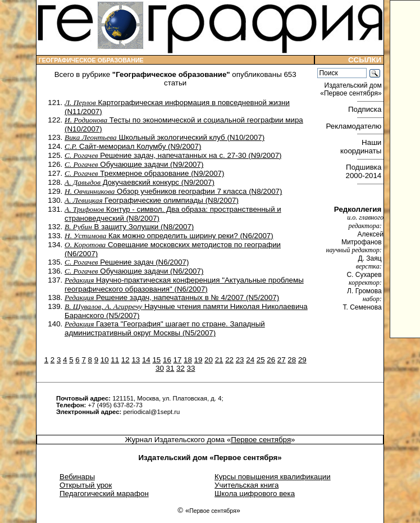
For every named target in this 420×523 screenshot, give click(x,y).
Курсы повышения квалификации (273, 477)
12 (125, 360)
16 (167, 360)
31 (170, 368)
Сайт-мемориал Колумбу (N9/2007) (133, 146)
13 (136, 360)
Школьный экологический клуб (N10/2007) (165, 137)
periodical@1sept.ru (151, 412)
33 (191, 368)
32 (181, 368)
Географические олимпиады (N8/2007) (152, 200)
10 (105, 360)
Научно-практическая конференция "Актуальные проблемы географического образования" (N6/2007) (184, 285)
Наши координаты (362, 147)
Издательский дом (352, 89)
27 (282, 360)
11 (115, 360)
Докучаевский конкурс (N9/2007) (140, 182)
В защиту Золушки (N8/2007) (129, 227)
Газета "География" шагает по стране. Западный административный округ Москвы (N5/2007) (165, 328)
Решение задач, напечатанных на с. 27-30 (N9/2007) (173, 155)
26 (271, 360)
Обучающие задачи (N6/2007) (134, 271)
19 (198, 360)
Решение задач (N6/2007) (127, 262)
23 (240, 360)
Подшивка (365, 171)
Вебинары (77, 477)
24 (250, 360)
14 (146, 360)
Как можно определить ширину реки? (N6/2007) (169, 236)
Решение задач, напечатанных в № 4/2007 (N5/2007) (172, 297)
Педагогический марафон (104, 494)
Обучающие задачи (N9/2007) (134, 164)
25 (261, 360)
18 (188, 360)
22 (229, 360)
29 (302, 360)
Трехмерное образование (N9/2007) (144, 173)
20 (209, 360)
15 (156, 360)
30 (160, 368)
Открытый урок (86, 485)
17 (178, 360)
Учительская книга (246, 485)
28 (292, 360)
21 (219, 360)
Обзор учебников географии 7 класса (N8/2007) (173, 191)
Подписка (366, 109)
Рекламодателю (355, 126)
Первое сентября (261, 440)
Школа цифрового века (255, 494)
